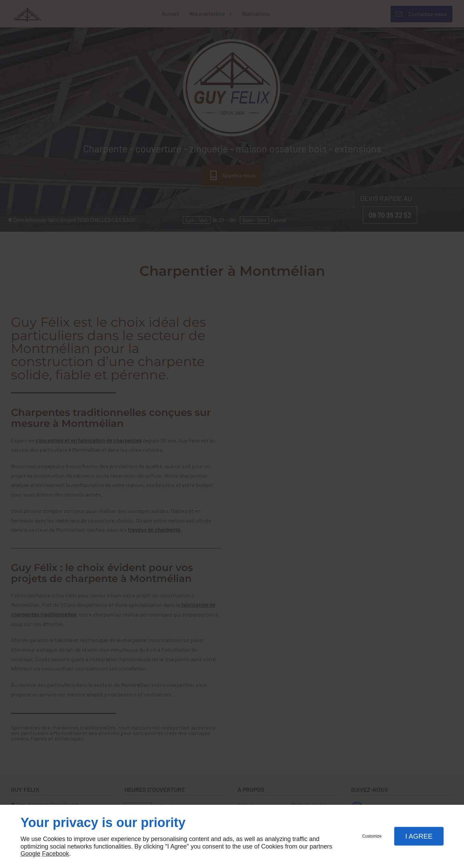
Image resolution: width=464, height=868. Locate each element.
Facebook (56, 854)
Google (30, 854)
